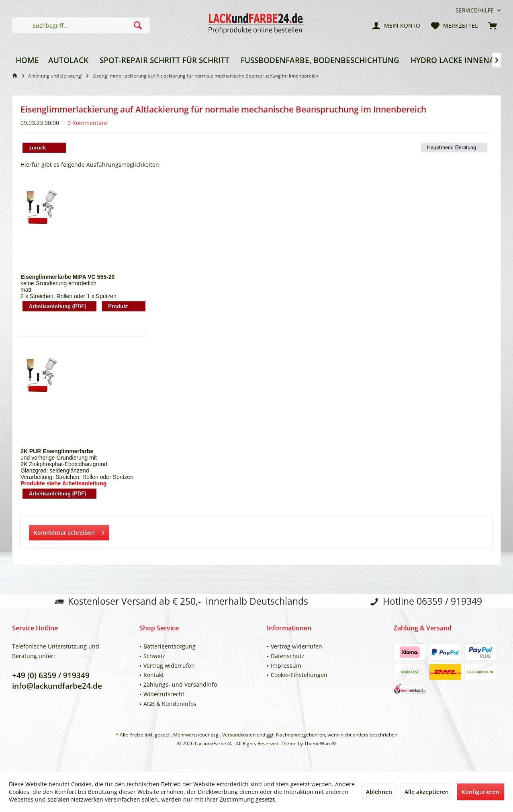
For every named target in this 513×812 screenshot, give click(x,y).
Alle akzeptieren (427, 792)
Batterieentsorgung (170, 646)
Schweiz (154, 656)
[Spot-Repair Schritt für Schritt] (165, 60)
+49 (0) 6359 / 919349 (51, 675)
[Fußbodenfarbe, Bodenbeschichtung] (320, 60)
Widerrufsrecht (164, 694)
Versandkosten (239, 735)
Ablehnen (379, 792)
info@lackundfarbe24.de (57, 686)
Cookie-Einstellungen (299, 675)
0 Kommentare (87, 123)
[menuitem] (475, 10)
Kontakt (154, 675)
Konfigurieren (480, 792)
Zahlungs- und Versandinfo (180, 684)
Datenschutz (288, 656)
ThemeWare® (320, 743)
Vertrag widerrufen (169, 666)
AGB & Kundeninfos (170, 704)
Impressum (286, 666)
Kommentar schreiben (69, 531)
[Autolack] (68, 60)
